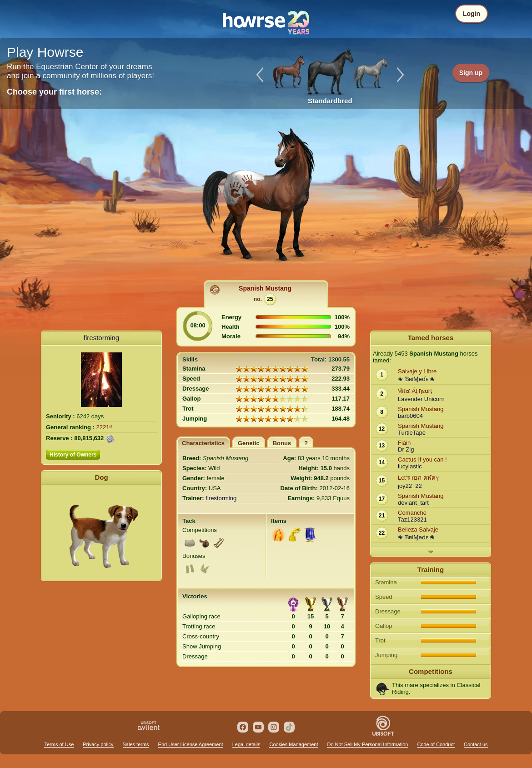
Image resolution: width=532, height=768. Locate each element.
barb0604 (410, 416)
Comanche (412, 513)
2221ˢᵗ (105, 427)
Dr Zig (406, 449)
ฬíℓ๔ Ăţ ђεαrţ (415, 391)
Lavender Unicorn (421, 399)
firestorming (101, 338)
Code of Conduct (436, 744)
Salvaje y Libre (417, 371)
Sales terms (136, 744)
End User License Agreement (191, 744)
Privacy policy (98, 744)
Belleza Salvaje (418, 530)
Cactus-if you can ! (422, 459)
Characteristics (203, 443)
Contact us (476, 744)
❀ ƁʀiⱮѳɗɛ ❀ (416, 379)
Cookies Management (294, 744)
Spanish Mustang (265, 288)
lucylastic (410, 466)
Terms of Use (59, 744)
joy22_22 (410, 486)
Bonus (282, 443)
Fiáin (404, 443)
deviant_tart (413, 503)
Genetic (249, 443)
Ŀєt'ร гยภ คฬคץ (418, 478)
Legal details (246, 744)
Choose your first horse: (54, 92)
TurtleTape (412, 433)
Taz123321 (412, 520)
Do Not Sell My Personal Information (367, 744)
